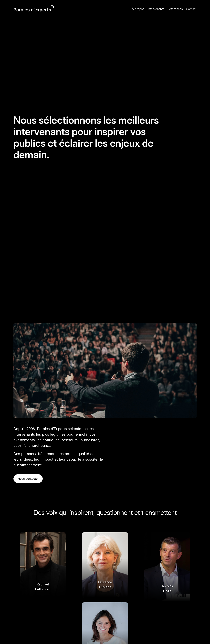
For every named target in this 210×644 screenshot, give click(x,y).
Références (175, 9)
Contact (191, 9)
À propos (138, 9)
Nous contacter (28, 479)
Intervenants (156, 9)
